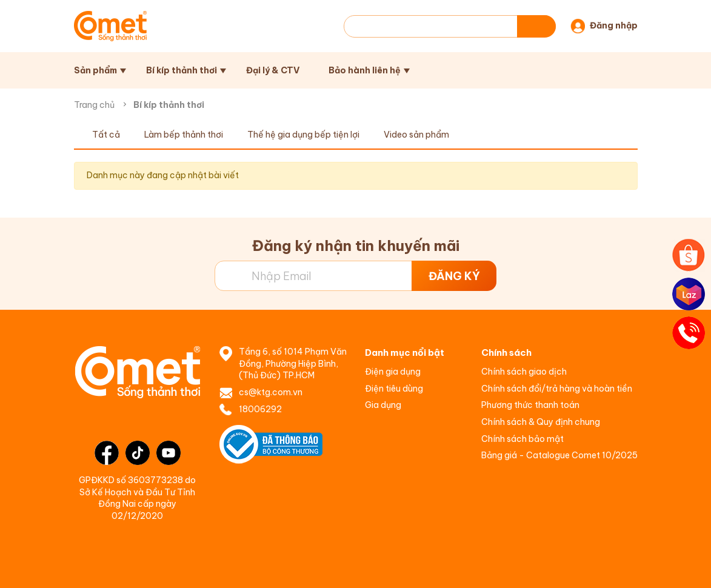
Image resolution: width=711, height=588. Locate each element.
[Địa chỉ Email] (355, 276)
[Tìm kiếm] (536, 26)
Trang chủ (94, 105)
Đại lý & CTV (273, 70)
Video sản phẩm (416, 135)
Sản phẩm (95, 70)
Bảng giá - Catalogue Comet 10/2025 (559, 455)
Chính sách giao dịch (524, 372)
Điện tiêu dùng (394, 389)
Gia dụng (383, 405)
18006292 (260, 409)
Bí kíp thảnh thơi (182, 70)
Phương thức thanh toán (530, 405)
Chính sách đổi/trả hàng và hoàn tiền (557, 389)
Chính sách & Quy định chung (541, 422)
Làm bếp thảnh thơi (184, 135)
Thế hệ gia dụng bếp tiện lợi (303, 135)
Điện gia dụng (393, 372)
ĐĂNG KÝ (454, 276)
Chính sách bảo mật (522, 439)
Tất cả (106, 135)
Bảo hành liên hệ (365, 70)
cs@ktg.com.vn (271, 392)
